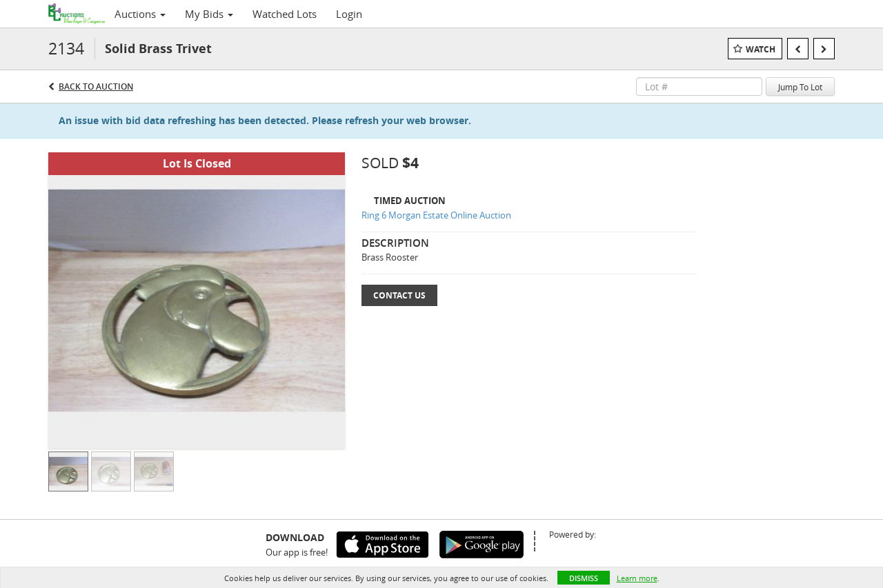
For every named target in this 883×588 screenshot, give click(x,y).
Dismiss (584, 578)
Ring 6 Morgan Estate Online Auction (436, 215)
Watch (761, 49)
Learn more (637, 578)
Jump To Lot (800, 87)
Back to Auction (96, 87)
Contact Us (399, 295)
